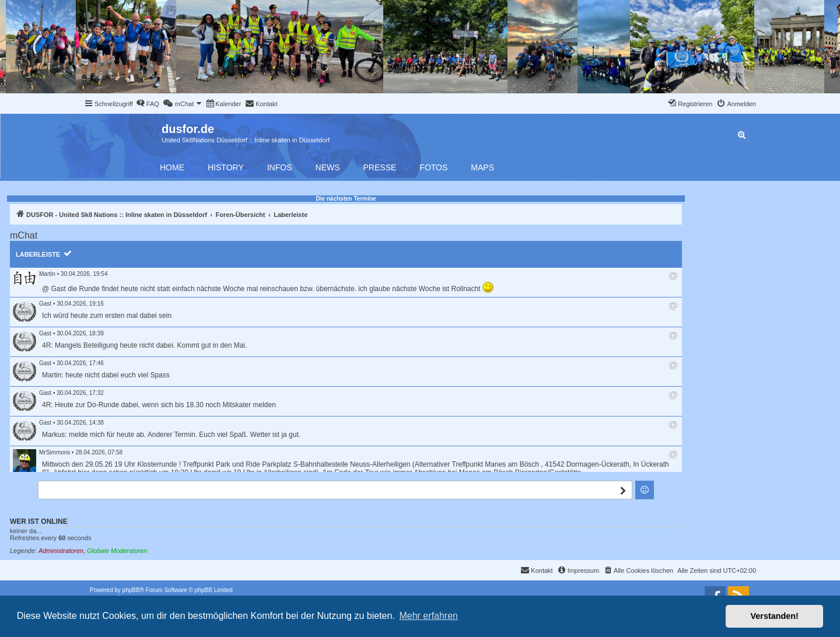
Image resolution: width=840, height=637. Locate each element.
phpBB (131, 590)
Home (172, 167)
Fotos (433, 167)
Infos (280, 167)
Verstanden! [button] (775, 616)
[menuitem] (148, 104)
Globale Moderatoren (117, 551)
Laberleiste (38, 254)
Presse (380, 167)
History (226, 167)
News (328, 167)
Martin (47, 274)
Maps (482, 167)
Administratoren (61, 551)
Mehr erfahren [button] (428, 616)
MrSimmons (55, 452)
